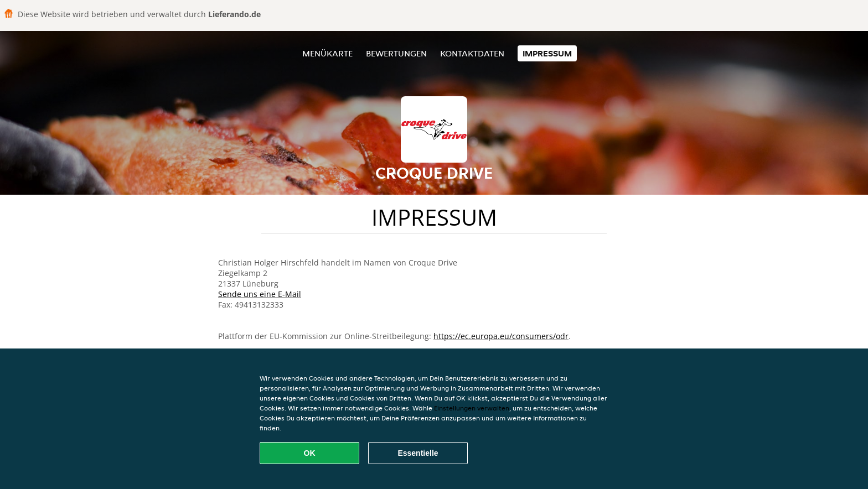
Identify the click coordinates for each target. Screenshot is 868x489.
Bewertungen (396, 53)
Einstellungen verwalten (472, 408)
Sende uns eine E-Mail (260, 294)
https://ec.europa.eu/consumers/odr (501, 336)
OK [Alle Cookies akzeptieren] (310, 453)
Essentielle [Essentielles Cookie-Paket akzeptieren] (418, 453)
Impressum (547, 53)
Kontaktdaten (472, 53)
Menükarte (327, 53)
